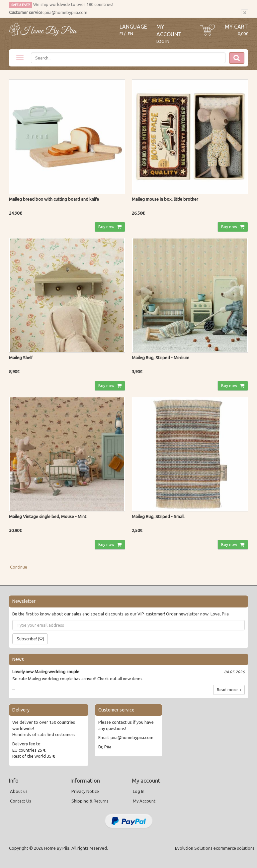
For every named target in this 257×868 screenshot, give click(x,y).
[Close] (245, 13)
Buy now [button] (107, 227)
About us (19, 791)
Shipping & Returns (90, 801)
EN (130, 34)
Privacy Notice (85, 791)
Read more (229, 690)
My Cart (236, 27)
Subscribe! (27, 639)
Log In (163, 41)
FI (121, 34)
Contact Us (21, 801)
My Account (144, 801)
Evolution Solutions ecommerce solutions (215, 848)
